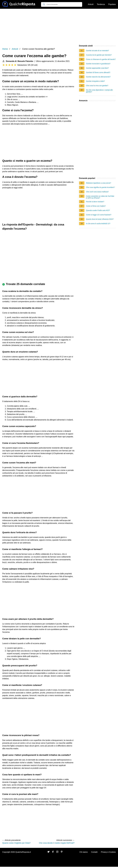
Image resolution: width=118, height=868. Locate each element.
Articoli (91, 4)
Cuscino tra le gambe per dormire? (99, 55)
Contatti (94, 852)
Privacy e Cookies (108, 852)
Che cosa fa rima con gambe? (97, 86)
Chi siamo (84, 852)
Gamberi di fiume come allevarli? (98, 72)
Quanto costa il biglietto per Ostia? (16, 843)
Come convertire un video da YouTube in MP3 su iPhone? (100, 197)
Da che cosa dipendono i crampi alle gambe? (99, 91)
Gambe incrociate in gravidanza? (98, 64)
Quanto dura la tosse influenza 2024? (100, 219)
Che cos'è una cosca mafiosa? (97, 192)
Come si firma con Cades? (96, 206)
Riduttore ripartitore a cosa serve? (99, 183)
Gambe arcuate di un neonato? (97, 51)
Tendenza (101, 4)
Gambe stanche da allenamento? (98, 77)
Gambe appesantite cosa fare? (97, 68)
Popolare (112, 4)
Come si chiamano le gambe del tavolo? (101, 59)
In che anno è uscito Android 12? (98, 224)
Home (5, 49)
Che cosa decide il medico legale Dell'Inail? (57, 843)
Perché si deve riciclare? (95, 202)
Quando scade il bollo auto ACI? (98, 210)
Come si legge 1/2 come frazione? (99, 215)
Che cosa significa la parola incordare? (100, 187)
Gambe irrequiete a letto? (95, 81)
